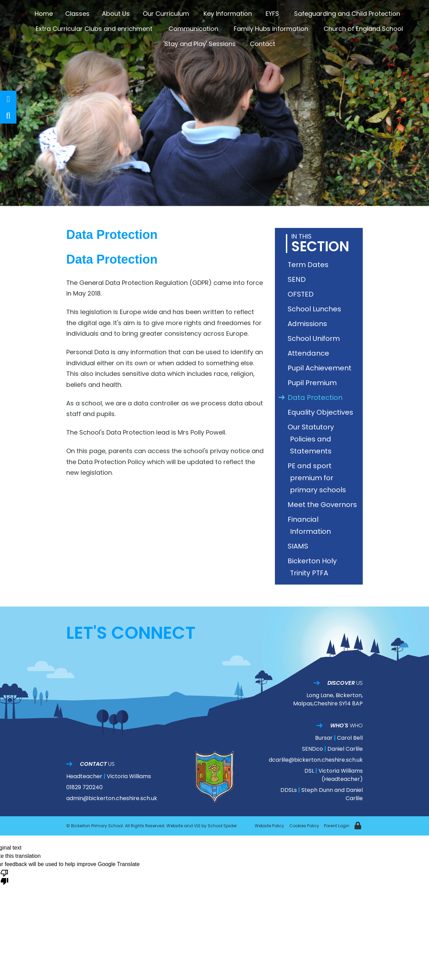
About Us (116, 14)
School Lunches (316, 309)
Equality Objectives (322, 412)
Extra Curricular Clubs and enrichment (94, 29)
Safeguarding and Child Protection (347, 14)
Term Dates (309, 265)
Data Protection (316, 397)
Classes (77, 14)
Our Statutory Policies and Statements (312, 439)
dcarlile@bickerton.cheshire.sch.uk (316, 760)
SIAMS (299, 546)
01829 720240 (84, 787)
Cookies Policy (304, 826)
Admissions (309, 324)
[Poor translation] (4, 877)
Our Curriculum (166, 14)
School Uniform (315, 338)
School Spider (222, 826)
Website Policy (269, 826)
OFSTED (302, 294)
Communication (193, 29)
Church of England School (363, 29)
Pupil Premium (313, 383)
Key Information (228, 14)
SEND (298, 279)
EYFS (272, 14)
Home (44, 14)
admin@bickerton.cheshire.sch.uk (112, 798)
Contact (263, 44)
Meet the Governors (323, 505)
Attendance (310, 353)
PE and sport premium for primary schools (318, 478)
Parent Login (337, 826)
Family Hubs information (271, 29)
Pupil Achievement (321, 368)
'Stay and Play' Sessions (200, 44)
